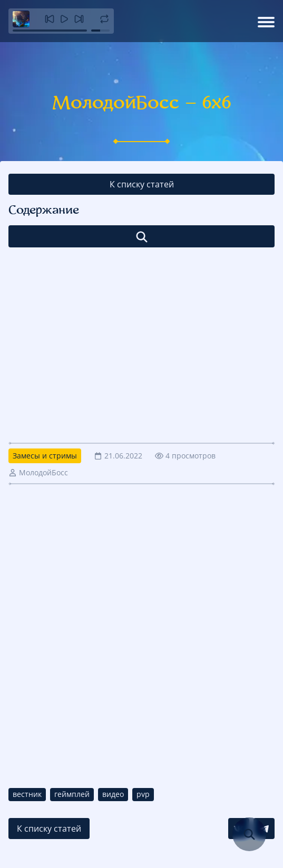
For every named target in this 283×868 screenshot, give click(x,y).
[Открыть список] (142, 236)
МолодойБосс (43, 472)
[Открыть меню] (266, 21)
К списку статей (142, 184)
